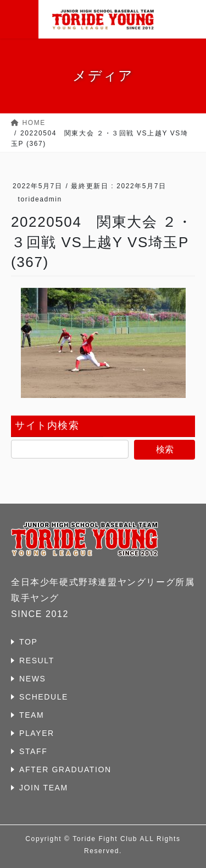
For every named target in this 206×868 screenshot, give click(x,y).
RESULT (37, 660)
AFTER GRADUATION (65, 769)
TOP (28, 642)
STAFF (33, 751)
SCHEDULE (44, 697)
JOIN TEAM (44, 788)
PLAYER (37, 733)
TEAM (32, 715)
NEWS (32, 679)
